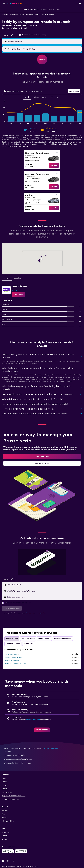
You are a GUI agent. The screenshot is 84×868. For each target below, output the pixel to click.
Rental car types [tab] (12, 639)
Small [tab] (27, 97)
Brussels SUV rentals (12, 661)
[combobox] (9, 35)
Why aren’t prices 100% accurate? (43, 763)
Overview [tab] (7, 278)
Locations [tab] (18, 278)
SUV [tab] (51, 97)
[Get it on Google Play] (8, 851)
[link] (54, 165)
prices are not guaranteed (50, 749)
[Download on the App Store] (21, 851)
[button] (4, 3)
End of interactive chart (2, 122)
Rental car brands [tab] (28, 639)
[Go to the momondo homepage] (15, 3)
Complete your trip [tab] (13, 644)
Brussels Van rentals (12, 654)
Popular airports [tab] (44, 639)
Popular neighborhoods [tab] (63, 639)
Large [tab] (44, 97)
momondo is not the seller (43, 755)
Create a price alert (33, 720)
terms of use (30, 613)
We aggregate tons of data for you (43, 759)
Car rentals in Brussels (33, 15)
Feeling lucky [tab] (29, 644)
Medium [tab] (36, 97)
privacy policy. (41, 613)
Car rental (5, 15)
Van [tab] (58, 97)
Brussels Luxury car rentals (14, 657)
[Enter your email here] (44, 597)
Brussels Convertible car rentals (16, 664)
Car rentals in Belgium (17, 15)
